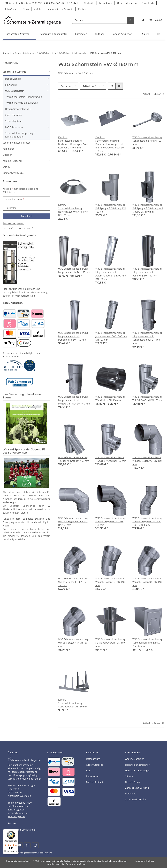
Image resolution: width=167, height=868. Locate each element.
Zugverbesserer (14, 115)
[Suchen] (100, 20)
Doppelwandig (13, 79)
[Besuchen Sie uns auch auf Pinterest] (27, 845)
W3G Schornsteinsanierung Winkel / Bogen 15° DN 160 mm (110, 582)
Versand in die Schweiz (60, 9)
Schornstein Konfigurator (16, 143)
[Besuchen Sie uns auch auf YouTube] (19, 845)
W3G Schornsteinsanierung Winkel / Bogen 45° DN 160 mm (73, 643)
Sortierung (67, 86)
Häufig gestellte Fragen (138, 770)
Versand (48, 853)
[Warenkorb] (156, 20)
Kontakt (82, 9)
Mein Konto (106, 3)
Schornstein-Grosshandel (22, 830)
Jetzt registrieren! (23, 228)
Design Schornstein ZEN (18, 109)
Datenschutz (93, 759)
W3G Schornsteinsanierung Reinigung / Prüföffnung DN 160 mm (111, 208)
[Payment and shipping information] (10, 313)
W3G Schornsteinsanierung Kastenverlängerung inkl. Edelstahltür (147, 643)
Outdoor (7, 155)
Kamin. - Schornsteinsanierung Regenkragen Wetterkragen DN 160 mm (73, 210)
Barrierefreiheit (95, 782)
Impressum (92, 776)
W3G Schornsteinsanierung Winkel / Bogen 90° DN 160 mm (147, 461)
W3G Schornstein (15, 91)
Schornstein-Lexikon (136, 799)
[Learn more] (32, 20)
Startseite (89, 3)
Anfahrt (38, 9)
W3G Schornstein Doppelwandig (24, 97)
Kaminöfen (9, 149)
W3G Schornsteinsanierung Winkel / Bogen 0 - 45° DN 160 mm (73, 582)
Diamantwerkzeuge (13, 173)
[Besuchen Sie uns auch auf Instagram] (35, 845)
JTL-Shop (150, 861)
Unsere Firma (133, 782)
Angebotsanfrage (135, 759)
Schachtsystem (13, 121)
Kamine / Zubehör (12, 161)
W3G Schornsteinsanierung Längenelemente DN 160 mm (74, 270)
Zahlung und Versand (137, 788)
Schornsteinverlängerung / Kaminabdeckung (20, 135)
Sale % (6, 167)
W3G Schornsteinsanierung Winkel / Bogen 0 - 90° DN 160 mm (110, 521)
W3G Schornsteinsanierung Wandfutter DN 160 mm (110, 398)
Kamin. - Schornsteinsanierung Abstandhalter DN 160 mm (73, 703)
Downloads (148, 3)
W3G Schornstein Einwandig (22, 103)
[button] (143, 20)
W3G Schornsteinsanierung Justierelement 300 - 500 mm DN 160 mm (111, 336)
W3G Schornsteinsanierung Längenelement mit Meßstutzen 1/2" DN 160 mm (74, 400)
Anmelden (27, 216)
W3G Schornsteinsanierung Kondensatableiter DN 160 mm (147, 141)
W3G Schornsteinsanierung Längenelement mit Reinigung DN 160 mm (147, 272)
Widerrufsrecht (94, 765)
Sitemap (130, 776)
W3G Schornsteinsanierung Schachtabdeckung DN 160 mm (110, 643)
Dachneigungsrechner (137, 765)
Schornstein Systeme (14, 72)
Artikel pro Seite (92, 86)
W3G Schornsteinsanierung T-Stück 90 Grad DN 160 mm (148, 398)
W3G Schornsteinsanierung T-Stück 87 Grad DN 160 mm (111, 459)
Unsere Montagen (127, 3)
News (26, 9)
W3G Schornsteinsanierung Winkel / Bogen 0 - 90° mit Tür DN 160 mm (147, 521)
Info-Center (11, 9)
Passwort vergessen (13, 223)
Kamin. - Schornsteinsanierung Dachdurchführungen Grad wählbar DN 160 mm (73, 142)
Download (131, 794)
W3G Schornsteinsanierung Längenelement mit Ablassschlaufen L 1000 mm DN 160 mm (111, 274)
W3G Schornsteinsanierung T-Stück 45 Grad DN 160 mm (74, 459)
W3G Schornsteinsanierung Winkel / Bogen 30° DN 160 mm (147, 582)
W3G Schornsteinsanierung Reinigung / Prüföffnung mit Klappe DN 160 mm (148, 208)
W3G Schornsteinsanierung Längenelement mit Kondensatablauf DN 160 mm (147, 338)
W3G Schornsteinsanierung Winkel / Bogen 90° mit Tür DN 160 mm (73, 521)
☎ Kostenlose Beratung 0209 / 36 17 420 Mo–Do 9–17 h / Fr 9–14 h (42, 3)
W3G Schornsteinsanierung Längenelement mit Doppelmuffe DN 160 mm (73, 336)
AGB (88, 770)
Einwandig (11, 85)
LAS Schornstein (14, 127)
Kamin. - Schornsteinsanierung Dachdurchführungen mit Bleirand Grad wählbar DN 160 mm (110, 144)
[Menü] (16, 831)
